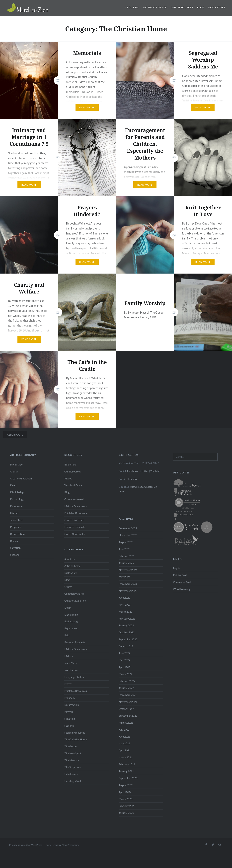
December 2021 (128, 695)
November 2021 (128, 702)
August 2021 (126, 723)
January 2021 (126, 771)
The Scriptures (73, 767)
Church (14, 471)
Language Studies (74, 677)
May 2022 (124, 660)
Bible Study (16, 464)
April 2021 (125, 750)
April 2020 (125, 792)
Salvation (15, 548)
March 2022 (126, 674)
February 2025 (127, 556)
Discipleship (17, 492)
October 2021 (127, 709)
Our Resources (182, 7)
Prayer (68, 684)
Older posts (15, 435)
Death (14, 485)
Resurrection (17, 534)
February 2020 (127, 806)
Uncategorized (73, 781)
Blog (201, 7)
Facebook (133, 471)
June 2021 (124, 737)
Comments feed (182, 582)
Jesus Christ (17, 520)
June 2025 (124, 549)
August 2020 (126, 785)
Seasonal (15, 555)
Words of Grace (155, 7)
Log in (177, 568)
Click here (132, 479)
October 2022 (127, 632)
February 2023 (127, 619)
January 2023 (126, 625)
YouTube (155, 471)
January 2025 (126, 563)
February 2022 (127, 681)
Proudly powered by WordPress (26, 845)
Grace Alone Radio (75, 534)
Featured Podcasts (75, 527)
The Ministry (72, 760)
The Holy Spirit (73, 753)
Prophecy (15, 527)
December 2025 (128, 528)
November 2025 (128, 535)
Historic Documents (76, 506)
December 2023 (128, 584)
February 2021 (127, 764)
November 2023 (128, 591)
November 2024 (128, 570)
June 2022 (124, 653)
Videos (68, 478)
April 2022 (125, 667)
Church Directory (74, 520)
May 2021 (124, 743)
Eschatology (17, 499)
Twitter (144, 471)
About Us (132, 7)
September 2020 (128, 778)
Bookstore (217, 7)
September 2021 (128, 716)
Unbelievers (71, 774)
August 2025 (126, 542)
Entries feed (180, 575)
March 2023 (126, 612)
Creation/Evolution (21, 478)
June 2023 (124, 598)
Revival (14, 541)
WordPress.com (70, 845)
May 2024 (124, 577)
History (14, 513)
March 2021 (126, 757)
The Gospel (71, 746)
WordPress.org (182, 589)
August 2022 (126, 646)
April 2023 (125, 605)
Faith (67, 635)
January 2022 (126, 688)
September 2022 (128, 639)
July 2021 (124, 730)
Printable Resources (76, 513)
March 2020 (126, 799)
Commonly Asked (74, 499)
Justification (71, 670)
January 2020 (126, 813)
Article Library (72, 566)
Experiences (17, 506)
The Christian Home (76, 739)
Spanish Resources (75, 733)
